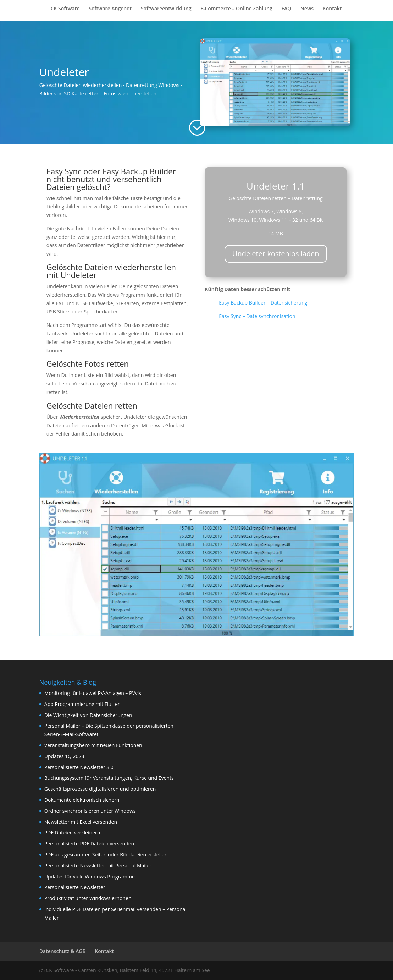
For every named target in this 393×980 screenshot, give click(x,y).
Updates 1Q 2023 (64, 756)
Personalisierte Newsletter (75, 887)
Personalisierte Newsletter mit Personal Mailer (98, 866)
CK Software (65, 9)
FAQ (286, 9)
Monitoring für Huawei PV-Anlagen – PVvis (93, 693)
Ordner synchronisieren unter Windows (90, 811)
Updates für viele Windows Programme (90, 877)
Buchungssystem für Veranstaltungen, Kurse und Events (109, 778)
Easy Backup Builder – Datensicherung (263, 303)
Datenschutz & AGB (63, 951)
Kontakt (332, 9)
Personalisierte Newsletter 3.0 (79, 767)
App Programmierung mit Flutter (82, 704)
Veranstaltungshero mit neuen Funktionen (93, 745)
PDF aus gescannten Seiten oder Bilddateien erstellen (106, 855)
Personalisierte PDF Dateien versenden (89, 844)
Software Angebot (110, 9)
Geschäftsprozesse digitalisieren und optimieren (100, 789)
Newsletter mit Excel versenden (81, 822)
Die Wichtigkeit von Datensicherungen (88, 715)
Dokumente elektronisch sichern (82, 800)
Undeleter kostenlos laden (276, 254)
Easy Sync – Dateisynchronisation (257, 316)
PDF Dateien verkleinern (72, 833)
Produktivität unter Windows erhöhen (88, 898)
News (307, 9)
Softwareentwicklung (166, 9)
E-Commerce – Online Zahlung (236, 9)
